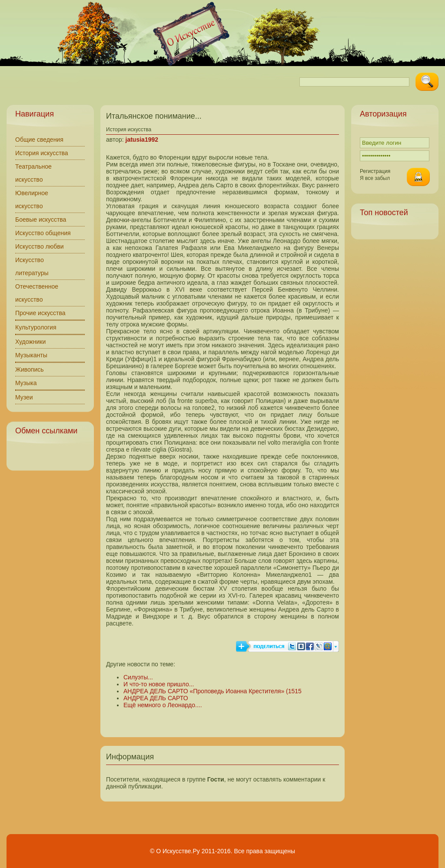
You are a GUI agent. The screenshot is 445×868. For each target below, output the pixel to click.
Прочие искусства (40, 313)
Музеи (24, 397)
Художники (30, 342)
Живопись (30, 369)
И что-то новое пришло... (159, 684)
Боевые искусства (41, 219)
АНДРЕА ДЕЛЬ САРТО (156, 698)
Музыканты (31, 355)
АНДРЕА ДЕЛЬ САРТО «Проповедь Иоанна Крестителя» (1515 (213, 691)
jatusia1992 (142, 140)
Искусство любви (40, 246)
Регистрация (375, 171)
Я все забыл (375, 178)
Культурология (36, 327)
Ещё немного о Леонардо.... (163, 705)
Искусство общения (43, 233)
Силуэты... (138, 677)
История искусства (42, 153)
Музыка (26, 383)
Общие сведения (39, 140)
